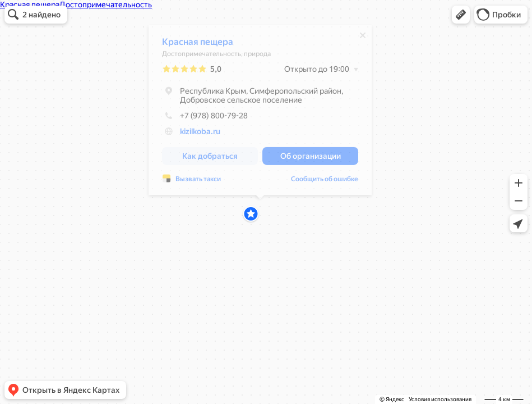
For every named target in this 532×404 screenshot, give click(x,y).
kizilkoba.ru (200, 134)
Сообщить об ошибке (196, 182)
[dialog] (260, 113)
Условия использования (440, 399)
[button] (461, 15)
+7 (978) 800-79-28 (205, 118)
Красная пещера (198, 45)
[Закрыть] (363, 38)
